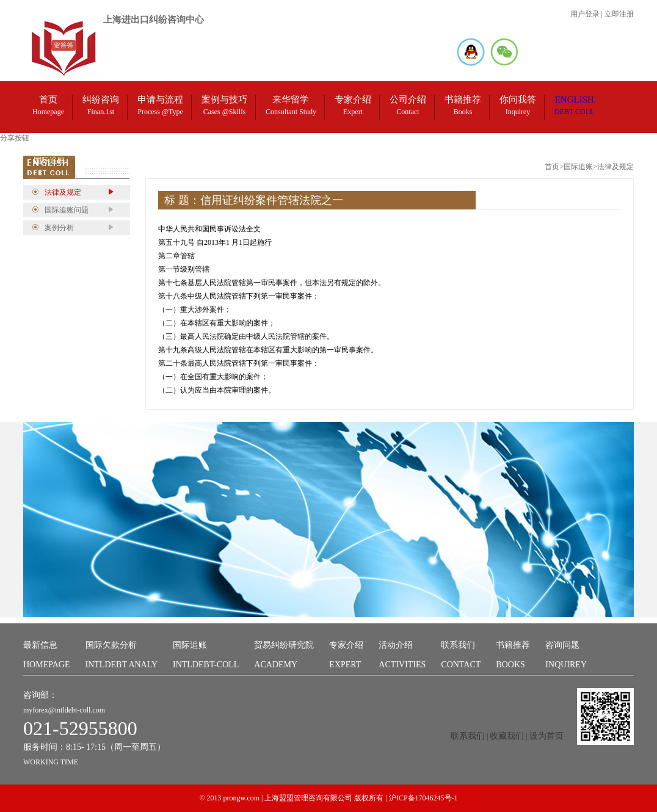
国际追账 (206, 658)
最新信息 (47, 658)
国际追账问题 (67, 210)
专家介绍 (346, 658)
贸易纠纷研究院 (284, 658)
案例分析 (59, 228)
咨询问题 (566, 658)
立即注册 (619, 14)
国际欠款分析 (122, 658)
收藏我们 (507, 736)
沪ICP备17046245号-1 (423, 798)
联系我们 (461, 658)
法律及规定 (63, 192)
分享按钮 (15, 138)
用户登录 (585, 14)
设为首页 (546, 736)
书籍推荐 (513, 658)
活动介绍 (402, 658)
